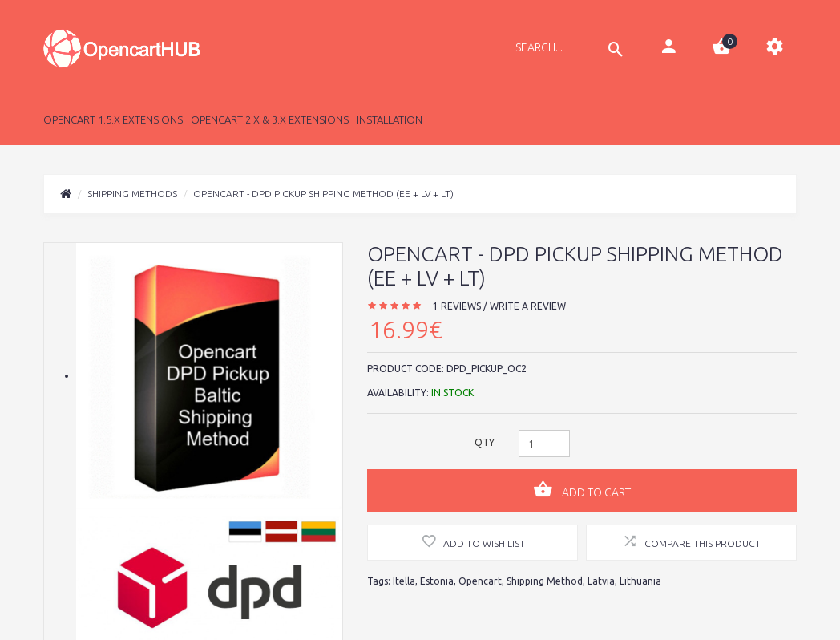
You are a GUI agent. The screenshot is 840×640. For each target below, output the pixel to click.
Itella (404, 581)
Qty (485, 442)
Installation (390, 119)
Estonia (437, 581)
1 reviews (457, 306)
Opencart (480, 581)
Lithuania (640, 581)
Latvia (601, 581)
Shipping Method (545, 581)
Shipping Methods (132, 194)
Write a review (528, 306)
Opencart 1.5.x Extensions (113, 119)
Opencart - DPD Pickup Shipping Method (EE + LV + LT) (323, 194)
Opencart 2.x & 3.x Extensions (270, 119)
